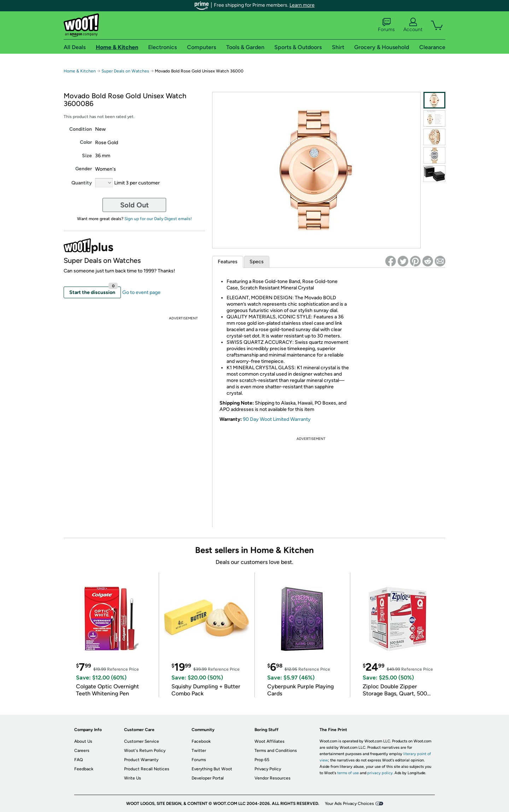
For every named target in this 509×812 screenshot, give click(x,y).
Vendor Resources (273, 778)
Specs (257, 262)
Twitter (199, 751)
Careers (82, 751)
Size (87, 156)
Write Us (133, 778)
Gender (84, 169)
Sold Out (134, 205)
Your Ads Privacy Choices (349, 804)
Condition (81, 129)
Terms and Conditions (276, 751)
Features (228, 262)
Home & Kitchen (80, 71)
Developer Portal (208, 778)
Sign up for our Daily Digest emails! (158, 219)
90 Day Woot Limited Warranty (277, 419)
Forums (386, 25)
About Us (83, 741)
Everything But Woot (212, 769)
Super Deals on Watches (125, 71)
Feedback (84, 769)
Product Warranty (141, 760)
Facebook (201, 741)
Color (86, 142)
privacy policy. (380, 773)
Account (413, 25)
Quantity (82, 183)
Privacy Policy (268, 769)
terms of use (348, 773)
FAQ (78, 760)
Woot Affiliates (270, 741)
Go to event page (141, 292)
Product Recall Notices (147, 769)
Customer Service (142, 741)
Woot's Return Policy (145, 751)
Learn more (302, 5)
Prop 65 (262, 760)
